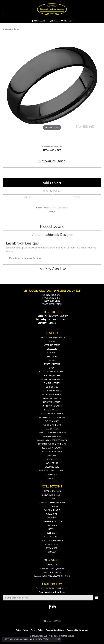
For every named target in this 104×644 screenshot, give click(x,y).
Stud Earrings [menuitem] (52, 474)
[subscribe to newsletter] (97, 598)
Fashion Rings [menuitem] (52, 421)
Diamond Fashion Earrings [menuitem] (52, 433)
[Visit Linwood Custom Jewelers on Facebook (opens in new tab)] (50, 607)
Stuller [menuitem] (52, 552)
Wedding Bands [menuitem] (52, 345)
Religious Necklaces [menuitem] (52, 448)
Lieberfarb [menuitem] (52, 525)
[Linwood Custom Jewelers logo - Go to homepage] (52, 9)
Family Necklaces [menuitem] (52, 398)
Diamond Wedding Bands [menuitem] (52, 337)
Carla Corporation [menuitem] (52, 495)
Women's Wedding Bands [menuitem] (52, 417)
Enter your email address (52, 592)
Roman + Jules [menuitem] (52, 544)
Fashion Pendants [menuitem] (52, 425)
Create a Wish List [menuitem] (52, 572)
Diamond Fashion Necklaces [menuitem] (52, 440)
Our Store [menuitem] (52, 565)
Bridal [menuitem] (52, 341)
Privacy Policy (37, 630)
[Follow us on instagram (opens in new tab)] (54, 607)
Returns (77, 197)
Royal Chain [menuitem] (52, 548)
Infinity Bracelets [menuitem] (52, 402)
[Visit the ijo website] (57, 621)
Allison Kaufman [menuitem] (52, 491)
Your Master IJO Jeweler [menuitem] (52, 568)
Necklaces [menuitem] (52, 356)
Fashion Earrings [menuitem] (52, 436)
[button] (39, 21)
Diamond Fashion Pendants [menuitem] (52, 444)
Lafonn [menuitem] (52, 518)
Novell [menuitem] (52, 529)
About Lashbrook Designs (52, 234)
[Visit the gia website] (47, 621)
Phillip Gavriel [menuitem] (52, 537)
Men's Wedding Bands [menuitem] (52, 413)
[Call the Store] (52, 301)
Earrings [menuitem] (52, 353)
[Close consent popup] (59, 639)
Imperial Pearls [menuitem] (52, 510)
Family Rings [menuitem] (52, 429)
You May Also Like (52, 269)
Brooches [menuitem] (52, 478)
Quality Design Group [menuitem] (52, 540)
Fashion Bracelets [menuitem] (52, 391)
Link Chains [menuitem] (52, 387)
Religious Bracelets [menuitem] (52, 452)
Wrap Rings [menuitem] (52, 463)
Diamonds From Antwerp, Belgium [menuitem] (52, 576)
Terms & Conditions (55, 630)
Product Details (52, 226)
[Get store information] (52, 304)
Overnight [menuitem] (52, 533)
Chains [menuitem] (52, 368)
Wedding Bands (12, 29)
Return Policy (22, 630)
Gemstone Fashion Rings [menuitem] (52, 372)
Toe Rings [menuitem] (52, 459)
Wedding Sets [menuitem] (52, 467)
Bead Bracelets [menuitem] (52, 410)
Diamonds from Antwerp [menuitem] (52, 502)
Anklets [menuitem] (52, 455)
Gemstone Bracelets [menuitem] (52, 379)
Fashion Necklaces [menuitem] (52, 394)
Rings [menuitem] (52, 360)
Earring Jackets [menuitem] (52, 375)
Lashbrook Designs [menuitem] (52, 521)
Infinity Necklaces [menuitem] (52, 406)
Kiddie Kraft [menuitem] (52, 514)
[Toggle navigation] (5, 14)
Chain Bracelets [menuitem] (52, 383)
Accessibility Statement (78, 630)
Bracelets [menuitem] (52, 349)
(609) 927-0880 (52, 150)
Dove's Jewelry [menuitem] (52, 506)
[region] (52, 89)
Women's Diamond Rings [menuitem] (52, 471)
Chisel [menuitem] (52, 499)
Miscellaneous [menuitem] (52, 364)
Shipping (27, 197)
